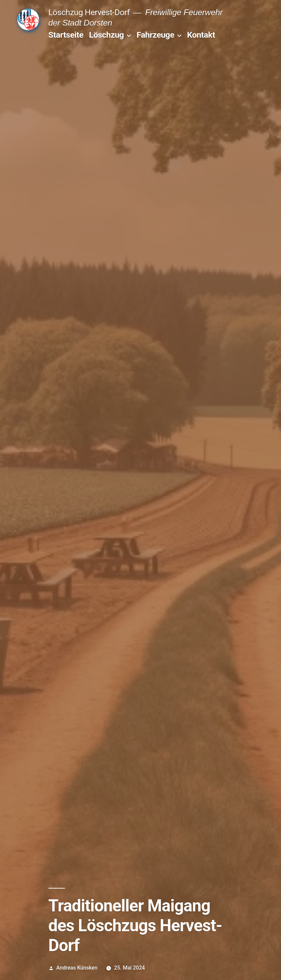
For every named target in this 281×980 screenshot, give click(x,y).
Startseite (66, 35)
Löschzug (106, 35)
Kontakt (201, 35)
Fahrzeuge (155, 35)
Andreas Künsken (77, 968)
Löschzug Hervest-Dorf (89, 12)
